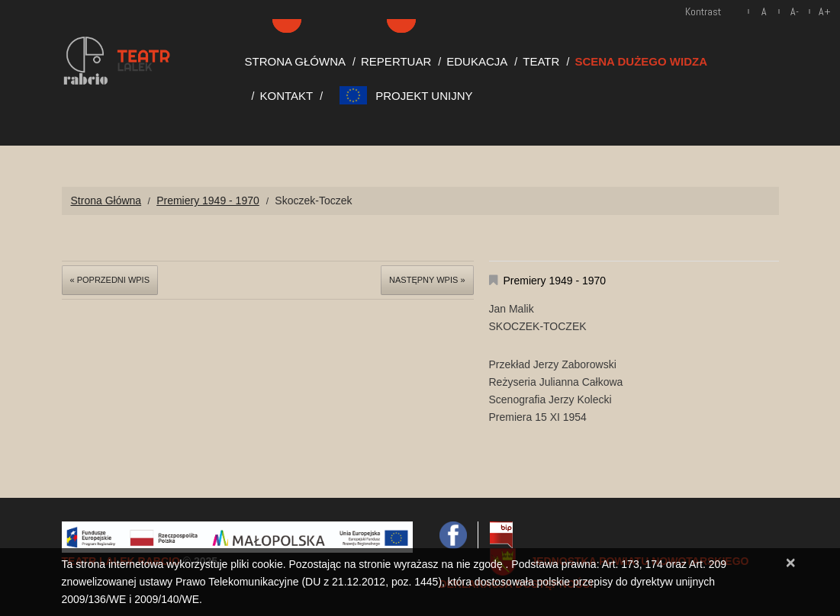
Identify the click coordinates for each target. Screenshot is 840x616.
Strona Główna (296, 61)
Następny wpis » (427, 280)
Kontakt (287, 96)
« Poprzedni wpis (110, 280)
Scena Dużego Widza (641, 61)
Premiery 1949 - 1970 (208, 201)
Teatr (541, 61)
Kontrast (703, 11)
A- (795, 11)
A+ (825, 11)
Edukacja (477, 61)
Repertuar (396, 61)
